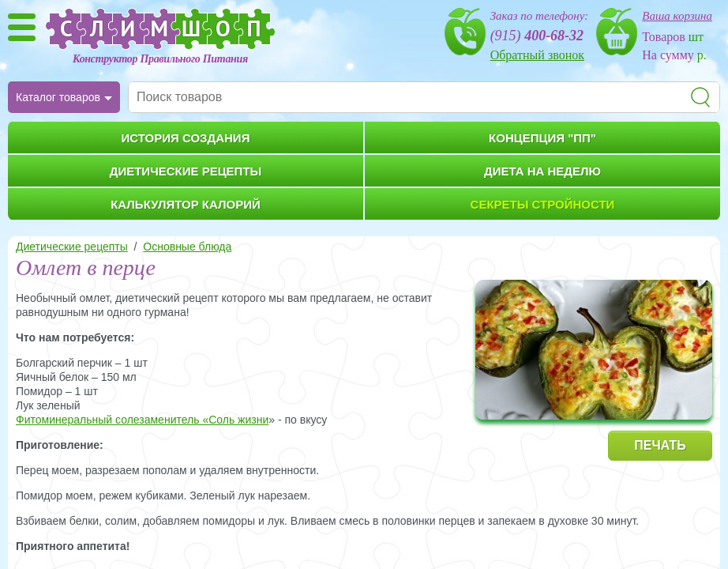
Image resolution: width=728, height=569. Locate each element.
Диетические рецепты (72, 247)
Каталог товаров (58, 97)
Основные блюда (187, 247)
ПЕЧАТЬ (660, 445)
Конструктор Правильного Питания (160, 59)
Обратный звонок (537, 55)
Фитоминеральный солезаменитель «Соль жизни (142, 420)
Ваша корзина (677, 16)
